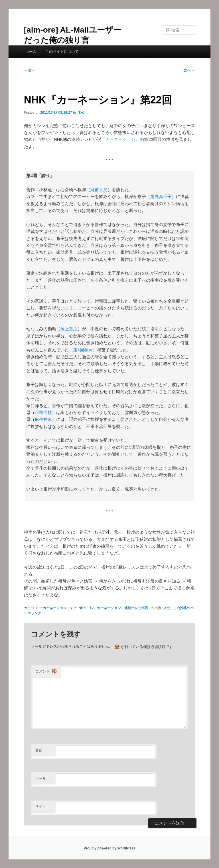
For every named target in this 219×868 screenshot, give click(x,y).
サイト (41, 806)
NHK (82, 608)
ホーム (31, 52)
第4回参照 (83, 350)
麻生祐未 (43, 419)
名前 (39, 750)
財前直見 (99, 190)
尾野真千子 (161, 196)
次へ (189, 70)
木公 (81, 113)
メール (41, 778)
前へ (30, 70)
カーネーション (120, 139)
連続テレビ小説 (136, 608)
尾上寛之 (69, 329)
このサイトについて (62, 52)
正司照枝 (43, 412)
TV (91, 608)
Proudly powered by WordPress (109, 848)
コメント (46, 672)
